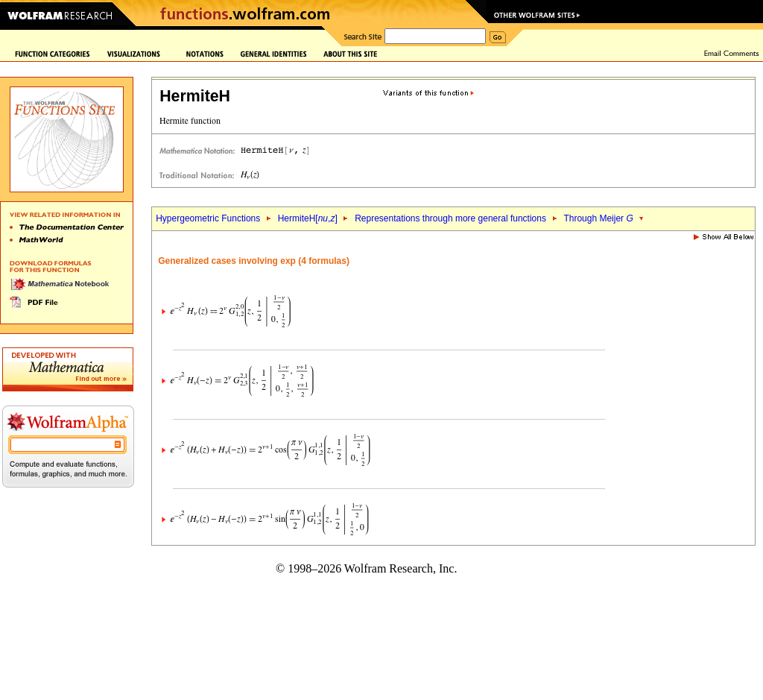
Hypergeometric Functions (208, 218)
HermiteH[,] (308, 218)
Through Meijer (598, 218)
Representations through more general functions (450, 218)
